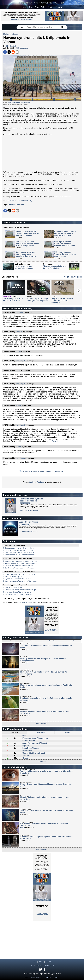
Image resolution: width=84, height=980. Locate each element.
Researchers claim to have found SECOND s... (22, 563)
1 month (72, 641)
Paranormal (27, 751)
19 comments (22, 48)
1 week (12, 641)
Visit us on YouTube (73, 277)
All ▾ (23, 27)
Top (35, 962)
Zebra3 (18, 351)
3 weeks (52, 641)
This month (41, 733)
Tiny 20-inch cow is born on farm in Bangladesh (55, 267)
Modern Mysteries (10, 34)
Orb (24, 736)
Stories (51, 7)
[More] (55, 441)
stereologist (20, 361)
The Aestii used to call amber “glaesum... (19, 566)
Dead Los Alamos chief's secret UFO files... (20, 574)
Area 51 (26, 756)
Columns (59, 7)
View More (42, 762)
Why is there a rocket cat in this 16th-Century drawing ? (62, 301)
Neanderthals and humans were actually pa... (21, 590)
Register (40, 482)
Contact (56, 977)
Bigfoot (26, 746)
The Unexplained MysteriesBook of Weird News (31, 500)
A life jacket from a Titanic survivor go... (19, 592)
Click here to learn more (29, 510)
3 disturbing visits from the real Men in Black (13, 300)
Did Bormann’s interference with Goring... (20, 568)
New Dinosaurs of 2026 (13, 588)
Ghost (25, 758)
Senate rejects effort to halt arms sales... (19, 548)
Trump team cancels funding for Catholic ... (20, 550)
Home (24, 7)
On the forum (9, 541)
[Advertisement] (42, 153)
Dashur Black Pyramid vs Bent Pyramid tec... (21, 561)
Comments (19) (26, 201)
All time (68, 733)
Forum (37, 7)
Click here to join (24, 602)
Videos (44, 7)
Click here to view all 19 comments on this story (42, 471)
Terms (26, 977)
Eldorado (19, 312)
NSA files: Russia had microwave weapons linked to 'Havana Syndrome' (27, 244)
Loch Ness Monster (31, 748)
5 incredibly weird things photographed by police (38, 300)
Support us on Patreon (29, 522)
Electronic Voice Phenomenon (35, 738)
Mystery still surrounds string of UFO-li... (19, 579)
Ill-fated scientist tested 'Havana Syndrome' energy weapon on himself (27, 233)
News (31, 7)
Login (32, 482)
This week (15, 733)
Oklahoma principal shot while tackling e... (20, 552)
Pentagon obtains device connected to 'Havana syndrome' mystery (65, 233)
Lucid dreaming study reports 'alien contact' (24, 267)
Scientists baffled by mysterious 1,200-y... (20, 594)
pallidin (18, 405)
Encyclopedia (50, 965)
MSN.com (14, 201)
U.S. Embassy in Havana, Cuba (19, 102)
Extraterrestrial (29, 741)
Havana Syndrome (16, 205)
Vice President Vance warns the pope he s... (21, 555)
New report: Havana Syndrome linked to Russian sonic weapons (65, 244)
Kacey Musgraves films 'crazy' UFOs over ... (21, 581)
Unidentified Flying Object (34, 753)
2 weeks (33, 641)
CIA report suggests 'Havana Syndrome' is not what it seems (65, 254)
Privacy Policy (36, 977)
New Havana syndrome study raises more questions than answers (26, 254)
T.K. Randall (11, 46)
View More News (42, 724)
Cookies (48, 977)
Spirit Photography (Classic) (35, 743)
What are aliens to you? (13, 577)
